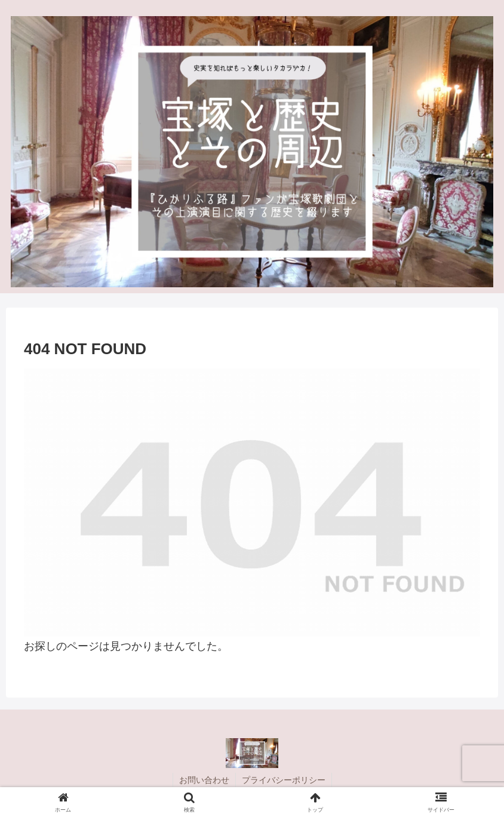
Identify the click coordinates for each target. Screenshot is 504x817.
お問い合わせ (204, 780)
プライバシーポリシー (284, 780)
